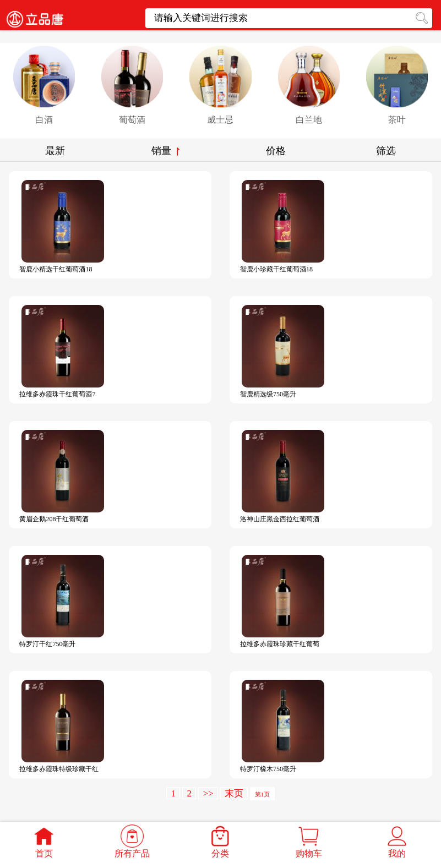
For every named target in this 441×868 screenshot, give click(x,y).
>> (208, 793)
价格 (276, 151)
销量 (165, 151)
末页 (234, 793)
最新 (55, 151)
